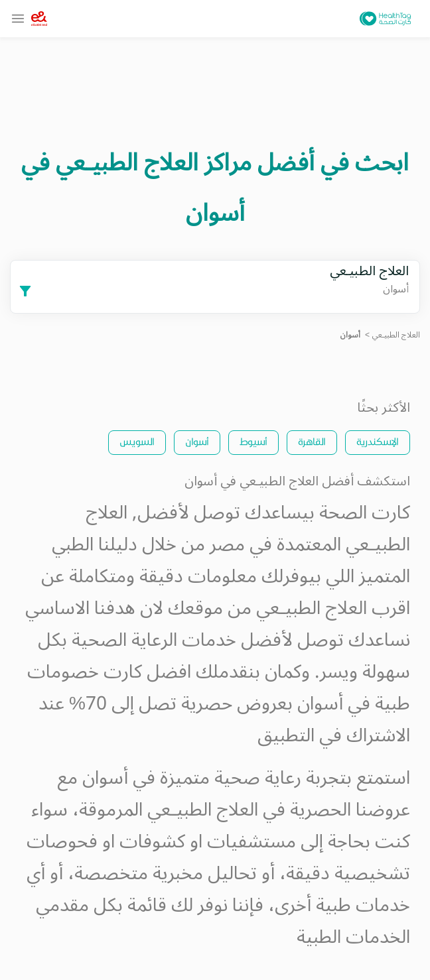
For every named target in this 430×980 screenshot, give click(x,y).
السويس (137, 441)
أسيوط (253, 441)
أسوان (197, 441)
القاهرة (312, 441)
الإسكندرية (378, 441)
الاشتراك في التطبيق (334, 736)
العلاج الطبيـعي (396, 335)
